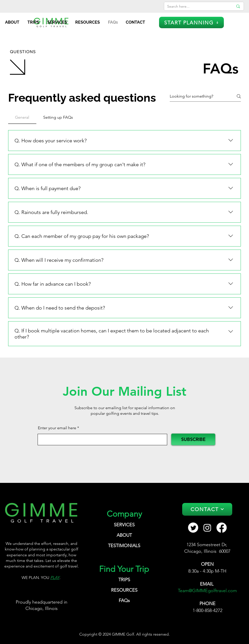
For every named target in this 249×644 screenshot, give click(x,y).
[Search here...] (196, 7)
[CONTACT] (207, 509)
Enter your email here (57, 428)
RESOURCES (124, 590)
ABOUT (124, 535)
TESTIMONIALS (124, 546)
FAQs (124, 601)
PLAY (55, 578)
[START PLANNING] (191, 22)
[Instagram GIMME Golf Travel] (207, 528)
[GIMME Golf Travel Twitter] (193, 528)
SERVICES (124, 525)
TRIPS (124, 580)
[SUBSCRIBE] (193, 439)
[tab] (22, 117)
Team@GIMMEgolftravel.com (207, 591)
